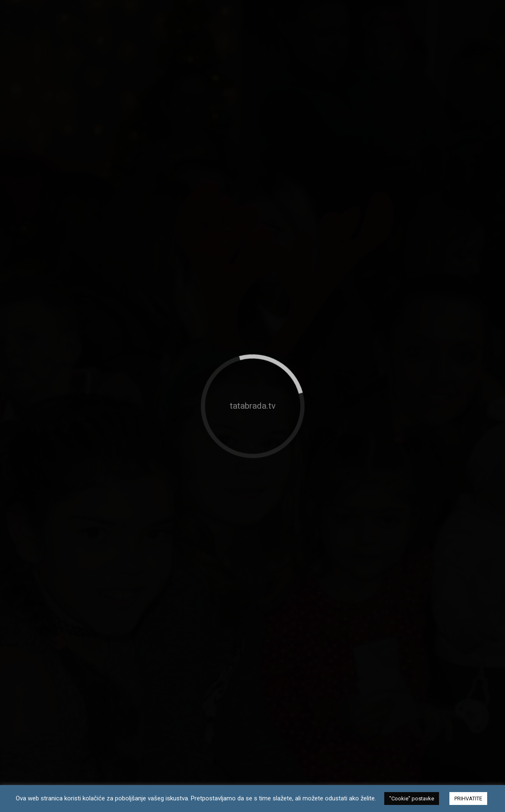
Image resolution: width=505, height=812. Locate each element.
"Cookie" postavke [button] (412, 799)
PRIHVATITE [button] (468, 799)
